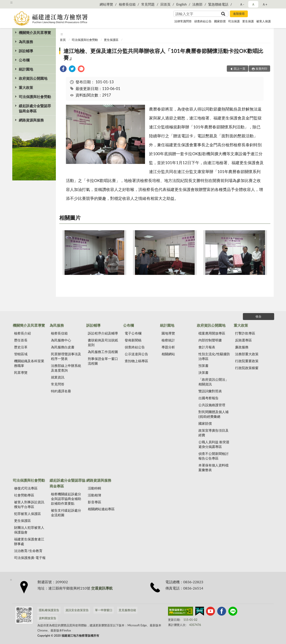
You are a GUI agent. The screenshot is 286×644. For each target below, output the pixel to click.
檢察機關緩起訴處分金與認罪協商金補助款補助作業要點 (66, 499)
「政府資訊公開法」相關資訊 (213, 382)
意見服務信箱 (127, 610)
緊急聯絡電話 (218, 4)
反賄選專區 (243, 340)
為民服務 (26, 42)
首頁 (63, 40)
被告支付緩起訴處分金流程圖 (66, 513)
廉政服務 (242, 347)
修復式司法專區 (26, 488)
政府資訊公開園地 (33, 78)
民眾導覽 (21, 372)
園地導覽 (168, 333)
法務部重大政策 (247, 354)
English (182, 4)
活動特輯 (95, 488)
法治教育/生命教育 (28, 551)
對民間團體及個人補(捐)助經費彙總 (213, 414)
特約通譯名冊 (61, 391)
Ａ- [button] (242, 4)
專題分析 (168, 347)
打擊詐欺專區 (245, 333)
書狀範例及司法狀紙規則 (103, 342)
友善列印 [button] (261, 69)
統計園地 (26, 69)
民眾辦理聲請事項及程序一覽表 (66, 356)
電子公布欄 (133, 333)
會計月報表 (207, 347)
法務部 (197, 4)
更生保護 (248, 21)
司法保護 (234, 21)
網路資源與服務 (31, 120)
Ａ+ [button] (265, 4)
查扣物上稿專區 (136, 361)
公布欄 (24, 60)
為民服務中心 (61, 340)
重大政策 (26, 87)
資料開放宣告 (48, 618)
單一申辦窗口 (104, 610)
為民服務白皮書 (63, 347)
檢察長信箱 (127, 4)
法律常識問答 (183, 21)
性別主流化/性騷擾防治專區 (214, 356)
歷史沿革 (21, 347)
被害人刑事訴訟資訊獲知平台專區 (29, 504)
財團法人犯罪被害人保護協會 (29, 530)
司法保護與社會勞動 (35, 97)
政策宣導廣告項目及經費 (213, 433)
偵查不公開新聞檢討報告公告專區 (213, 456)
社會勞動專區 (24, 495)
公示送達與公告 (136, 354)
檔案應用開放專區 (212, 333)
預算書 (203, 366)
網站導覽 (106, 4)
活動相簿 (95, 495)
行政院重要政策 (247, 361)
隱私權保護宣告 (49, 610)
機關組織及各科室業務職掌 (29, 363)
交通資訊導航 (102, 588)
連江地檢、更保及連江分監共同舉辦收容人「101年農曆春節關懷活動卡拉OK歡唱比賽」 (163, 54)
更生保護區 (111, 40)
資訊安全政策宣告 (77, 610)
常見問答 (58, 384)
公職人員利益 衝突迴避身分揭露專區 (214, 444)
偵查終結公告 (203, 21)
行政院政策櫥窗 (247, 368)
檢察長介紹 (22, 333)
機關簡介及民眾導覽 (35, 32)
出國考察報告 (208, 398)
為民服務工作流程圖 (103, 352)
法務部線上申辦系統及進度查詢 (66, 368)
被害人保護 (264, 21)
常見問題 (148, 4)
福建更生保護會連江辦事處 (29, 541)
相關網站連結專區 (101, 509)
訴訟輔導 (26, 51)
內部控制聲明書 (210, 340)
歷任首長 (21, 340)
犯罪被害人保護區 (27, 514)
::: (11, 2)
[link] (63, 69)
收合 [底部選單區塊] (259, 316)
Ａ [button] (253, 4)
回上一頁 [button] (240, 69)
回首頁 (165, 4)
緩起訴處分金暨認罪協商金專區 (35, 108)
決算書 (203, 372)
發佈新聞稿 (133, 340)
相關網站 (168, 354)
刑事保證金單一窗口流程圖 (103, 361)
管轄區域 (21, 354)
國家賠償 (220, 21)
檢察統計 (168, 340)
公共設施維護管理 (212, 405)
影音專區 (95, 502)
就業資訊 (58, 377)
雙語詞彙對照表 (210, 391)
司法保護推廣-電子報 (30, 558)
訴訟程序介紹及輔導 (103, 333)
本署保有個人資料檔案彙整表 (213, 467)
